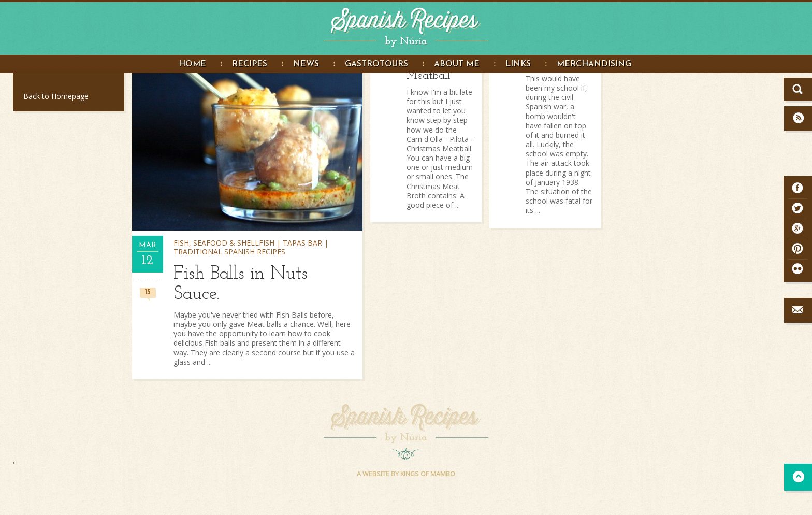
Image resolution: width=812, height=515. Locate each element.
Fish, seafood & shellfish (224, 243)
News (306, 64)
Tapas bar (302, 243)
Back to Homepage (56, 96)
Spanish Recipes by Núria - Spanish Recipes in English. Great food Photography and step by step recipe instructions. (406, 25)
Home (192, 64)
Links (518, 64)
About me (457, 64)
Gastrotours (376, 64)
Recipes (250, 64)
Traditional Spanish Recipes (229, 252)
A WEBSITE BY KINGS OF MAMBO (406, 474)
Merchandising (594, 64)
